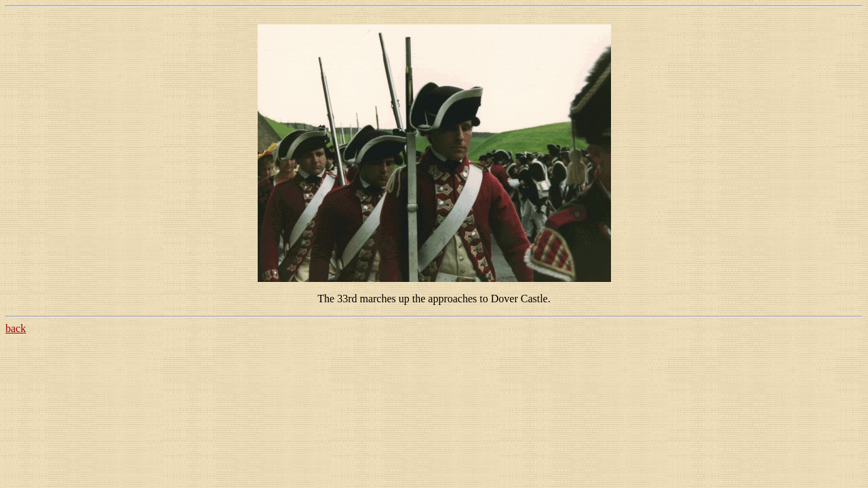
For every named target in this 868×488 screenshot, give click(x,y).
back (16, 328)
